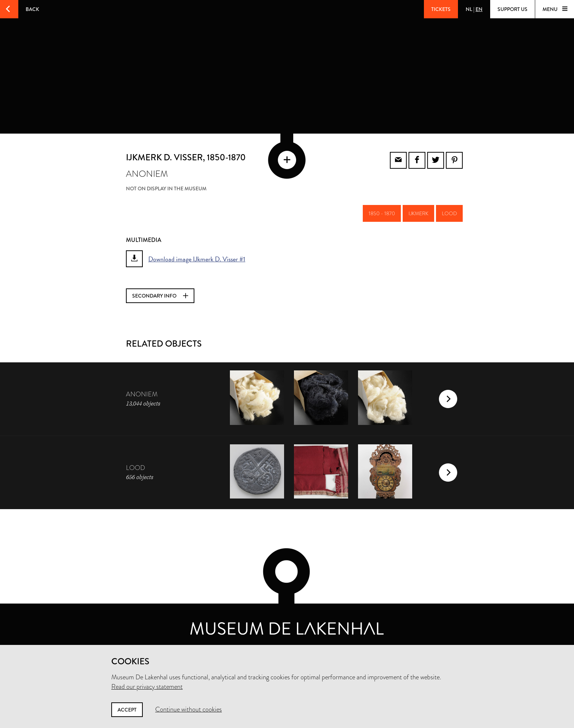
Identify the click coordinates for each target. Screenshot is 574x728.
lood (449, 213)
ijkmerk (418, 213)
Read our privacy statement (147, 687)
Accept (127, 710)
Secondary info (160, 296)
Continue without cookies (189, 709)
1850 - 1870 (382, 213)
